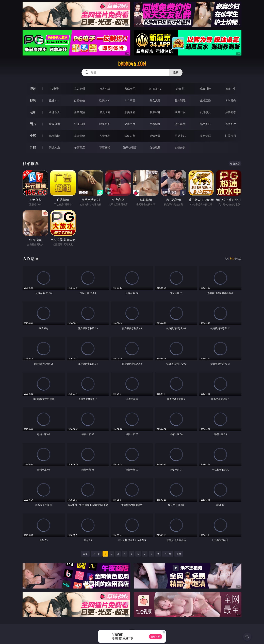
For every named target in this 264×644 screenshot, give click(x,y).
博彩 (33, 89)
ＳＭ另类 (230, 100)
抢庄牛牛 (230, 89)
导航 (33, 147)
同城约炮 (54, 147)
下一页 (168, 554)
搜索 (176, 72)
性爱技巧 (230, 136)
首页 (85, 554)
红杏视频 (155, 147)
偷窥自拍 (54, 124)
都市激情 (54, 136)
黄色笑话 (205, 136)
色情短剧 (180, 147)
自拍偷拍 (79, 100)
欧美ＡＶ (105, 100)
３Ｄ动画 (130, 100)
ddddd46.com (132, 64)
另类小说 (180, 136)
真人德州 (79, 89)
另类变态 (230, 112)
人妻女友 (105, 136)
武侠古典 (130, 136)
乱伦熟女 (205, 112)
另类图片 (230, 124)
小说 (33, 136)
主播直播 (205, 100)
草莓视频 (105, 147)
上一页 (96, 554)
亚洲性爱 (54, 112)
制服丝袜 (155, 112)
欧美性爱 (130, 112)
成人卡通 (105, 112)
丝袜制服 (180, 100)
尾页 (179, 554)
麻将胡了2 (155, 89)
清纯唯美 (180, 124)
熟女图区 (205, 124)
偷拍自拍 (79, 112)
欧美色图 (105, 124)
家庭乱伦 (79, 136)
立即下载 (156, 637)
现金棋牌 (205, 89)
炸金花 (180, 89)
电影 (33, 112)
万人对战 (105, 89)
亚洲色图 (79, 124)
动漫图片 (130, 124)
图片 (33, 124)
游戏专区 (130, 89)
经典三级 (180, 112)
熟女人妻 (155, 100)
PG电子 (54, 89)
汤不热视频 (130, 147)
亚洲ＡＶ (54, 100)
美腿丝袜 (155, 124)
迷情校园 (155, 136)
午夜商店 (79, 147)
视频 (33, 100)
